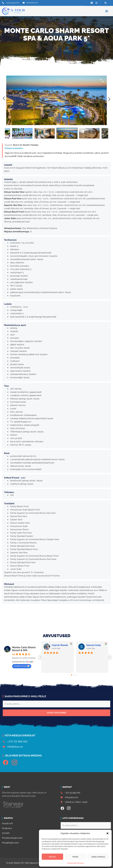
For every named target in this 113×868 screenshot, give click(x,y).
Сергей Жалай (60, 645)
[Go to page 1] (74, 675)
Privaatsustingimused (75, 863)
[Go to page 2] (76, 675)
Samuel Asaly (94, 645)
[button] (107, 833)
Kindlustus (7, 828)
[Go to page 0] (72, 675)
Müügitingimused (10, 843)
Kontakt (6, 833)
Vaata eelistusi (98, 857)
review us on (22, 666)
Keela (75, 857)
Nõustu (52, 857)
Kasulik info (8, 823)
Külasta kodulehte (14, 148)
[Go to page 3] (78, 675)
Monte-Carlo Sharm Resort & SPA (24, 649)
